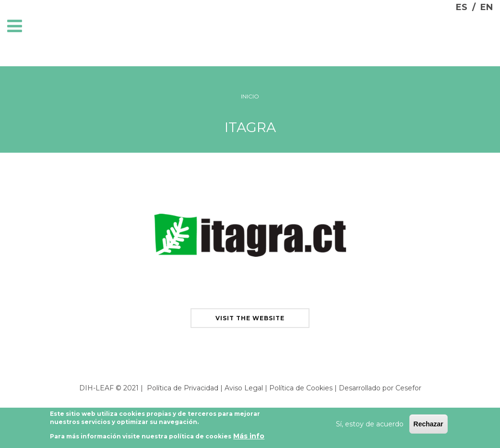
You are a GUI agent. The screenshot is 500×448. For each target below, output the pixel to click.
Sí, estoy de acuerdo (370, 426)
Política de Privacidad (183, 388)
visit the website (250, 318)
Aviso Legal (244, 388)
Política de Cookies (301, 388)
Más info (249, 437)
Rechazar (429, 426)
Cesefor (408, 388)
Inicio (250, 96)
